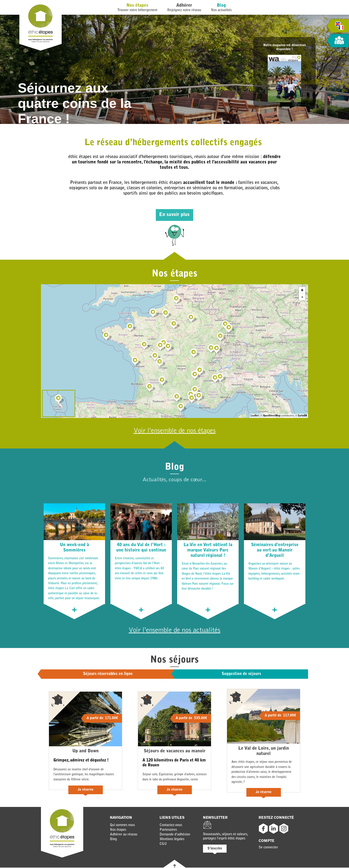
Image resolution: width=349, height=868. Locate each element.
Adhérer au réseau (124, 835)
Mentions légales (172, 840)
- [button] (302, 297)
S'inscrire (215, 849)
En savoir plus (174, 215)
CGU (163, 844)
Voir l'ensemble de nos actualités (175, 631)
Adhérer (184, 6)
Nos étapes (137, 6)
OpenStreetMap (272, 416)
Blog (221, 6)
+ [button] (302, 290)
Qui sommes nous (122, 826)
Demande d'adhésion (175, 835)
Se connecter (268, 848)
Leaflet (255, 416)
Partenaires (168, 830)
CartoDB (302, 416)
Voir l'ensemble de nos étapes (174, 431)
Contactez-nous (171, 826)
